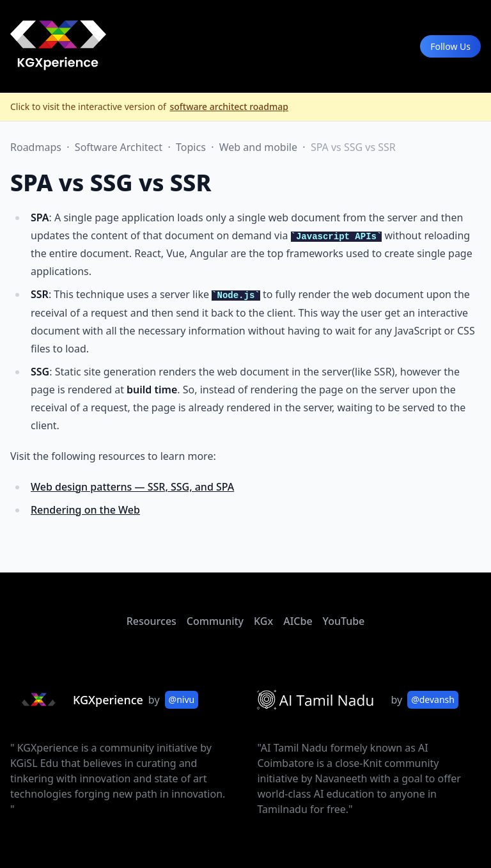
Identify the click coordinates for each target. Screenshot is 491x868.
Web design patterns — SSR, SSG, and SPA (132, 487)
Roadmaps (37, 147)
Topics (192, 147)
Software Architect (120, 147)
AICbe (298, 621)
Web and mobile (260, 147)
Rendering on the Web (85, 510)
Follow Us (450, 46)
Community (215, 621)
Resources (152, 621)
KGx (263, 621)
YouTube (344, 621)
